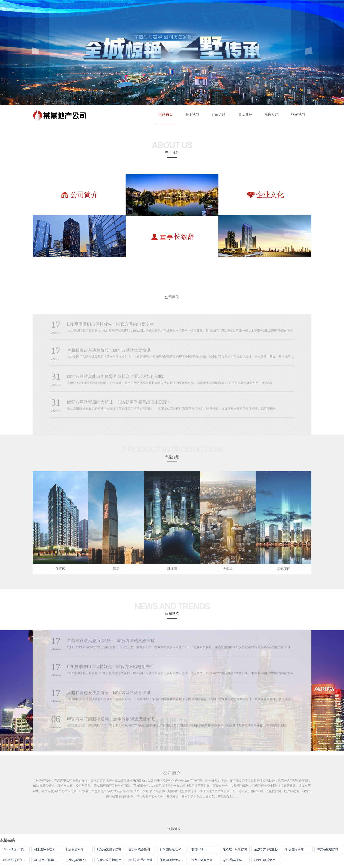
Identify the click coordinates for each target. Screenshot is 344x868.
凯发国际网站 (294, 849)
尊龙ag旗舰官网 (327, 849)
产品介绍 (219, 114)
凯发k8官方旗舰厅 (109, 860)
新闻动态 (272, 114)
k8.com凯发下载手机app (16, 849)
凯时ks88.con (200, 849)
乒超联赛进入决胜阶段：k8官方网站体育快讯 (109, 354)
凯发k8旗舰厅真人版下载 (205, 860)
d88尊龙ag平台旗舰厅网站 (16, 860)
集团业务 (245, 114)
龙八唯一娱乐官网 (235, 849)
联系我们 (298, 114)
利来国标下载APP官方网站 (47, 849)
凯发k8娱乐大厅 (265, 860)
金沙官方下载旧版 (266, 849)
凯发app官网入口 (77, 860)
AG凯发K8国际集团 (47, 860)
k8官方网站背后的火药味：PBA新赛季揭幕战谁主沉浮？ (119, 406)
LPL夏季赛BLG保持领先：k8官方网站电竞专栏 (110, 328)
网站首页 (166, 114)
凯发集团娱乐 (75, 849)
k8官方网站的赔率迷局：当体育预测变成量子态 (111, 723)
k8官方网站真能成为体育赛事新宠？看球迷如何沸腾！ (117, 380)
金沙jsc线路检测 (139, 849)
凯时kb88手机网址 (140, 860)
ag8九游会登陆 (232, 860)
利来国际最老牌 (170, 849)
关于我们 (192, 114)
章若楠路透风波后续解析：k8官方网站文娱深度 (111, 644)
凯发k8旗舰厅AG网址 (173, 860)
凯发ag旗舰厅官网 (109, 849)
